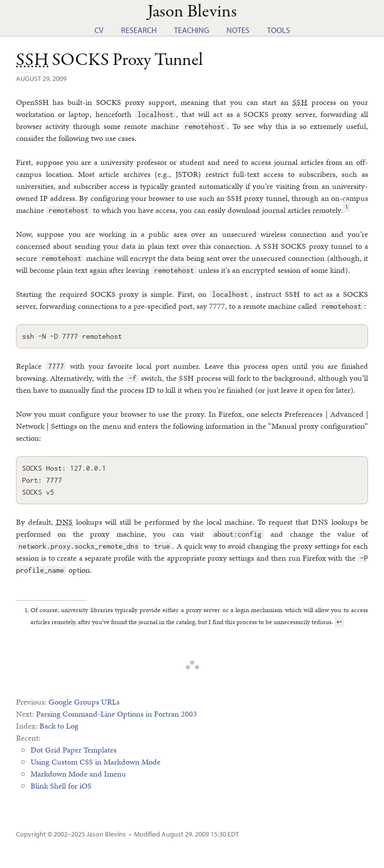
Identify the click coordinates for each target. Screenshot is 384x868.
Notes (238, 30)
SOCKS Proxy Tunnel (109, 60)
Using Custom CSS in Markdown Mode (95, 762)
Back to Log (59, 726)
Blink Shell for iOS (61, 786)
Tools (278, 30)
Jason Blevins (106, 834)
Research (139, 30)
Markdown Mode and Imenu (78, 774)
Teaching (191, 30)
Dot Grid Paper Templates (73, 750)
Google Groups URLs (84, 702)
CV (99, 30)
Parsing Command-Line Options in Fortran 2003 (116, 714)
